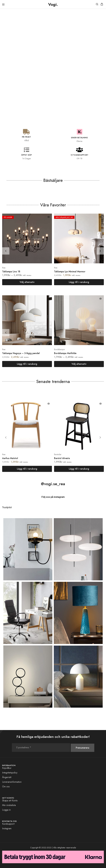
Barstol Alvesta (62, 458)
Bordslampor (60, 349)
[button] (79, 282)
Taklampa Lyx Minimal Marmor (70, 272)
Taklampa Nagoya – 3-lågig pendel (21, 353)
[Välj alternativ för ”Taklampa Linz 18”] (27, 282)
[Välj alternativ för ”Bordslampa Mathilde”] (79, 364)
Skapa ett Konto (10, 801)
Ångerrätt (7, 777)
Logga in (6, 810)
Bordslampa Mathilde (65, 353)
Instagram (7, 828)
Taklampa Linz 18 (11, 272)
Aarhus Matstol (10, 458)
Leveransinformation (12, 782)
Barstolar (58, 454)
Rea (4, 268)
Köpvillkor (7, 768)
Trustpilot (7, 507)
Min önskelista (9, 805)
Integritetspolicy (10, 773)
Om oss (6, 787)
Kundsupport (8, 824)
